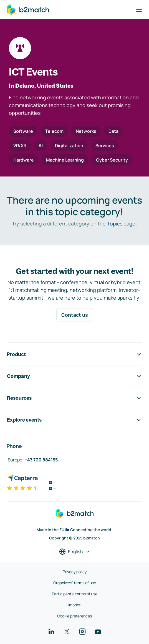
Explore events (74, 420)
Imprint (74, 605)
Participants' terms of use (75, 594)
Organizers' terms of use (75, 583)
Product (74, 354)
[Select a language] (75, 552)
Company (74, 376)
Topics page (121, 224)
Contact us (75, 315)
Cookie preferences (74, 616)
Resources (74, 398)
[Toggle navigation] (139, 10)
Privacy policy (75, 572)
